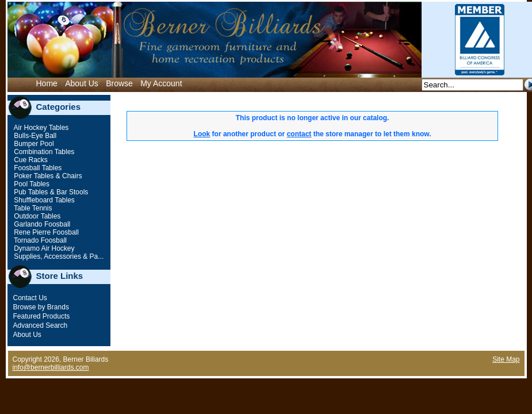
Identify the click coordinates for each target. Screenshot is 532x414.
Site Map (506, 359)
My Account (161, 83)
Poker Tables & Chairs (47, 176)
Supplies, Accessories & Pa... (58, 256)
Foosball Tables (37, 168)
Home (47, 83)
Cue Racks (30, 160)
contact (299, 134)
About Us (82, 83)
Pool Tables (31, 184)
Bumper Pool (33, 144)
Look (202, 134)
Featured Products (42, 316)
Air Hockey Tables (41, 128)
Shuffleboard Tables (43, 200)
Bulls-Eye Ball (34, 136)
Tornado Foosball (39, 240)
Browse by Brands (41, 307)
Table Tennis (32, 208)
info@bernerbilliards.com (51, 367)
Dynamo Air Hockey (43, 248)
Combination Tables (43, 152)
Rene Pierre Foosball (45, 232)
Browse (119, 83)
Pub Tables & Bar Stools (50, 192)
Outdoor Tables (37, 216)
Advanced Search (41, 325)
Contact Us (30, 298)
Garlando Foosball (41, 224)
